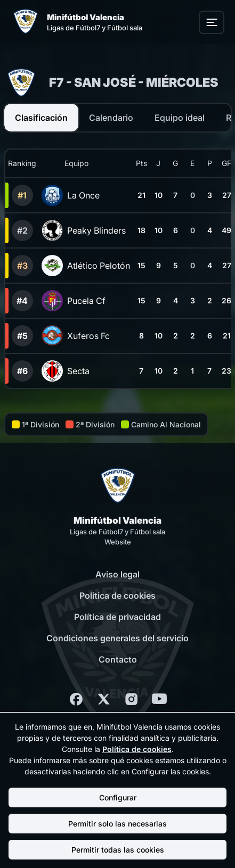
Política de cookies (117, 596)
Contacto (118, 659)
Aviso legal (117, 574)
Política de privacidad (117, 617)
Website (118, 542)
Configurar (118, 797)
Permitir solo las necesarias (117, 824)
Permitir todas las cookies (118, 850)
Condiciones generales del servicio (117, 638)
